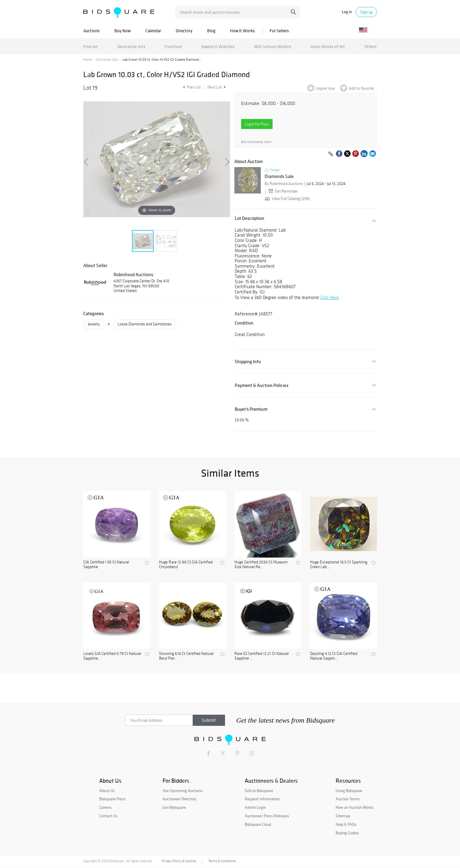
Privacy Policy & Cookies (179, 861)
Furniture (173, 46)
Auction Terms (348, 799)
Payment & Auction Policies (262, 385)
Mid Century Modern (273, 46)
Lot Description (250, 218)
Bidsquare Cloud (258, 824)
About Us (107, 791)
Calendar (153, 31)
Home (88, 60)
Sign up (366, 12)
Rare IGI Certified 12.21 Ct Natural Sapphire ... (262, 656)
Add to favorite (361, 88)
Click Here (329, 297)
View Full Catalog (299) (287, 199)
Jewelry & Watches (218, 46)
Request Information (262, 799)
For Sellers (279, 31)
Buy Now (122, 31)
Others (371, 46)
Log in (347, 12)
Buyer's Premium (251, 409)
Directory (184, 31)
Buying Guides (347, 833)
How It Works (242, 31)
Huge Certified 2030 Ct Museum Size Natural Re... (261, 565)
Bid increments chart (256, 142)
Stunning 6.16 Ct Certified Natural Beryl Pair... (186, 656)
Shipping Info (248, 362)
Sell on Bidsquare (259, 791)
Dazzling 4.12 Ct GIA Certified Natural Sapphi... (334, 656)
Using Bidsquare (349, 791)
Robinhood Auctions (133, 274)
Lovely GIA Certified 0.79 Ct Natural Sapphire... (112, 656)
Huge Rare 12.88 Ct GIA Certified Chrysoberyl (186, 565)
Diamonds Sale (107, 60)
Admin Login (255, 807)
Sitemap (343, 816)
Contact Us (108, 816)
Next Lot (217, 87)
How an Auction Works (355, 807)
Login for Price (257, 124)
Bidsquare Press (112, 799)
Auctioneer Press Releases (267, 816)
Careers (105, 807)
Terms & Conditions (222, 861)
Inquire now (325, 88)
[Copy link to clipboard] (331, 154)
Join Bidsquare (174, 807)
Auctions (92, 31)
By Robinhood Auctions (284, 184)
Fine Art (91, 46)
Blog (211, 31)
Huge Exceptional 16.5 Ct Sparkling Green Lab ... (339, 565)
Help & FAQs (346, 824)
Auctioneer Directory (179, 799)
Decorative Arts (131, 46)
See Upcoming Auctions (182, 791)
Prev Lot (191, 87)
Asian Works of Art (328, 46)
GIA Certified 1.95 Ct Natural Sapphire (106, 565)
